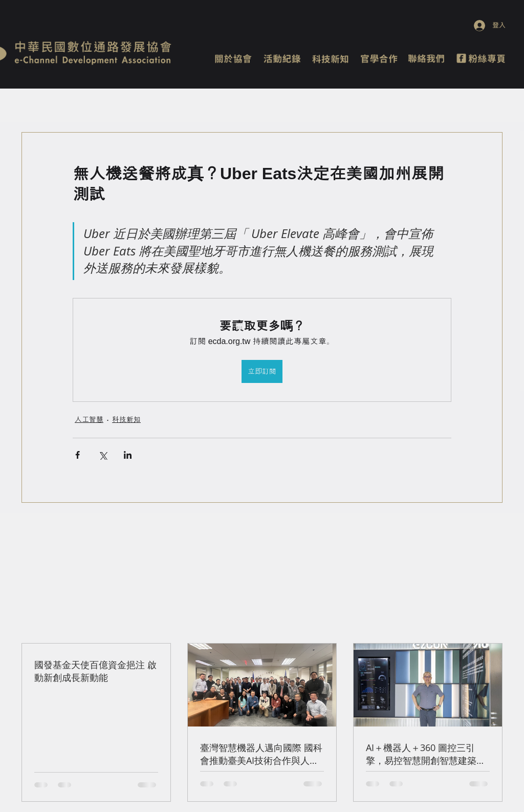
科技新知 (126, 419)
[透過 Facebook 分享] (78, 455)
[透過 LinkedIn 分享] (128, 455)
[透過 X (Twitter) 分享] (103, 455)
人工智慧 (89, 419)
